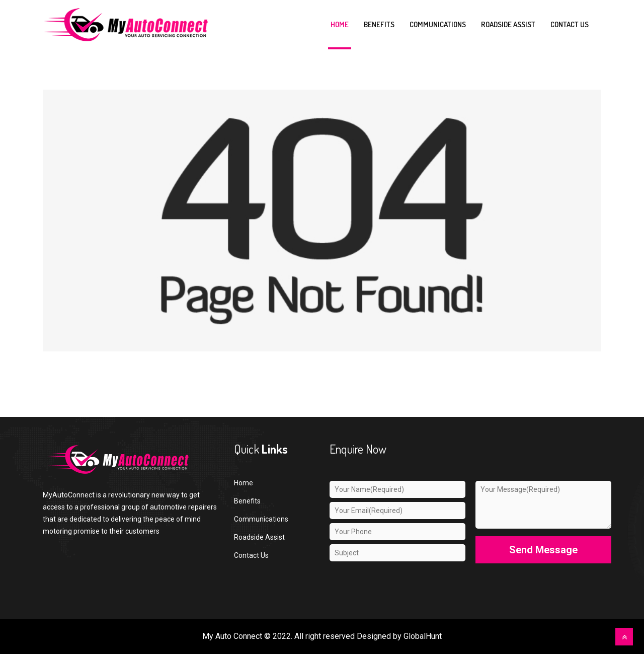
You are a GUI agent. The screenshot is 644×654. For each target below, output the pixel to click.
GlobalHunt (423, 636)
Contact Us (251, 555)
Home (340, 24)
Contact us (570, 24)
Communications (438, 24)
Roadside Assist (508, 24)
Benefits (379, 24)
